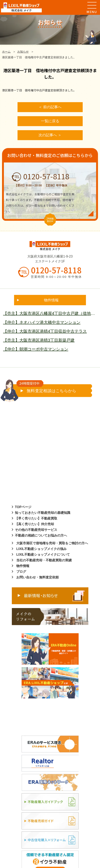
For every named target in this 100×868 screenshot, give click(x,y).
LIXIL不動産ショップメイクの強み (41, 549)
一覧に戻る (50, 121)
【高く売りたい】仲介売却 (34, 524)
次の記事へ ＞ (50, 135)
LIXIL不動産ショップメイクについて (43, 555)
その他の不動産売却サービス (36, 530)
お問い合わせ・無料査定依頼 (37, 577)
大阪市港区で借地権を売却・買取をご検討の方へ (52, 543)
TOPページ (23, 507)
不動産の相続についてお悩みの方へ (41, 535)
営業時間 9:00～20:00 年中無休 (56, 277)
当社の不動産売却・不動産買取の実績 (44, 560)
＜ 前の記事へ (50, 107)
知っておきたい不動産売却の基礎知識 (43, 513)
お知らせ (23, 52)
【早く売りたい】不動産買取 (36, 518)
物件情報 (23, 566)
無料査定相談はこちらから (46, 389)
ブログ (21, 572)
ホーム (6, 52)
